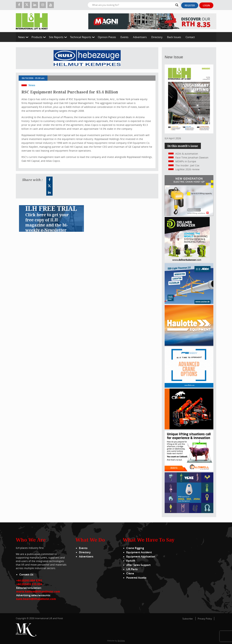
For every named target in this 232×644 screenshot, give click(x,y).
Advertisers (140, 37)
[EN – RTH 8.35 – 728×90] (152, 21)
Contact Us (26, 574)
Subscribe (187, 619)
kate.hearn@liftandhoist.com (36, 599)
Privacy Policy (205, 619)
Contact (190, 37)
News (21, 37)
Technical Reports (81, 37)
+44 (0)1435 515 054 (29, 584)
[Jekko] (189, 428)
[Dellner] (187, 261)
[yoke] (189, 512)
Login (206, 5)
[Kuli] (87, 58)
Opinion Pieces (107, 37)
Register (190, 5)
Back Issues (174, 37)
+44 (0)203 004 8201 (29, 580)
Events (124, 37)
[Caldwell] (189, 470)
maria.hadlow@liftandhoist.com (38, 591)
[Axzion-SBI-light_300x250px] (189, 303)
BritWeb (121, 641)
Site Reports (56, 37)
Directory (157, 37)
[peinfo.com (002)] (189, 387)
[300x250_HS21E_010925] (189, 345)
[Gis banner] (189, 215)
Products (37, 37)
